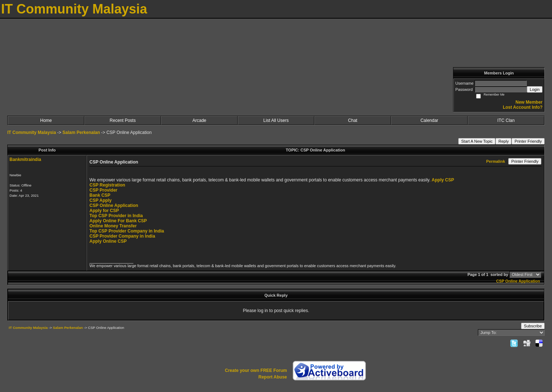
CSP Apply (101, 200)
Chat (352, 120)
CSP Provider (103, 190)
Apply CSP (443, 180)
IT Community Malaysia (32, 132)
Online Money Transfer (113, 226)
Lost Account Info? (523, 107)
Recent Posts (122, 120)
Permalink (496, 161)
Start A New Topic (477, 141)
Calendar (430, 120)
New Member (529, 102)
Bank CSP (100, 195)
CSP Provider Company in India (122, 236)
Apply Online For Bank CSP (118, 221)
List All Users (276, 120)
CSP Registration (107, 185)
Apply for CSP (104, 211)
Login (535, 89)
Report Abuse (273, 377)
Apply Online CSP (108, 241)
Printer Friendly (528, 141)
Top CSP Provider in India (116, 216)
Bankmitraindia (25, 160)
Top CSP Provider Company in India (127, 231)
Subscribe (533, 326)
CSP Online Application (114, 205)
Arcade (199, 120)
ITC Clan (506, 120)
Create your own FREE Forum (256, 370)
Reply (503, 141)
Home (46, 120)
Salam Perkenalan (81, 132)
